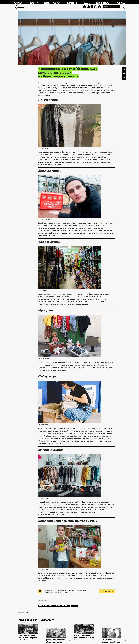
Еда (86, 3)
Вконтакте (124, 73)
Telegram (85, 7)
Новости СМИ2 (23, 613)
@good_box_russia (45, 219)
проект (76, 223)
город (75, 606)
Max (99, 7)
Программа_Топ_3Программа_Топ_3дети (54, 606)
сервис (51, 363)
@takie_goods (44, 148)
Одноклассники (124, 78)
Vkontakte (88, 7)
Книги (72, 3)
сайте (96, 573)
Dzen (96, 7)
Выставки (52, 3)
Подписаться (107, 591)
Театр (33, 3)
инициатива (49, 294)
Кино (18, 3)
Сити (20, 7)
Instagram (88, 152)
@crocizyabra (44, 290)
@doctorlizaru (44, 569)
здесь (58, 504)
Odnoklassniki (92, 7)
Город (120, 3)
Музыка (102, 3)
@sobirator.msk (44, 425)
